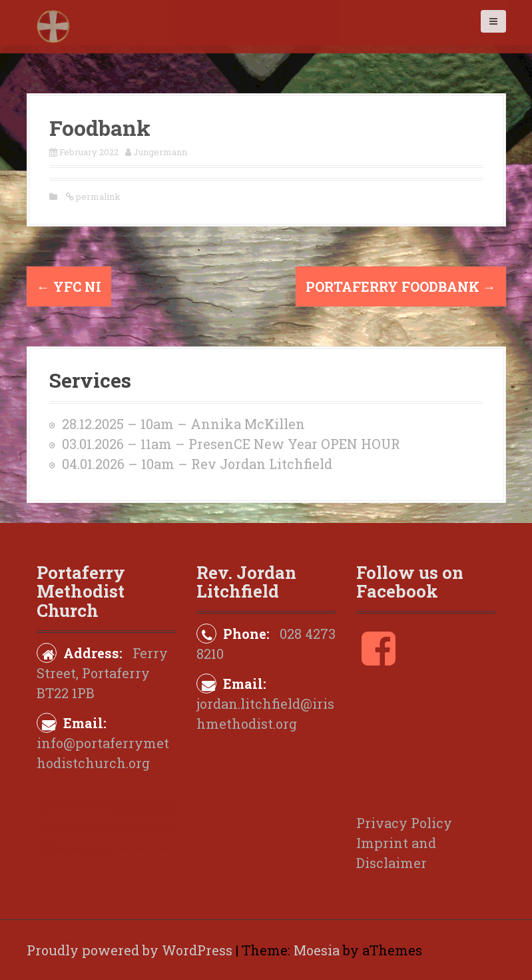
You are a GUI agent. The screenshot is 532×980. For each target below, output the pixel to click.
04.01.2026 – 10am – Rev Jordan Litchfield (197, 464)
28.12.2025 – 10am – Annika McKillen (183, 424)
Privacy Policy (404, 823)
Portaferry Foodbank (401, 286)
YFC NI (69, 286)
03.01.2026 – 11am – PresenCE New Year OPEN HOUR (231, 444)
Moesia (317, 950)
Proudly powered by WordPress (130, 950)
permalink (97, 197)
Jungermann (160, 152)
